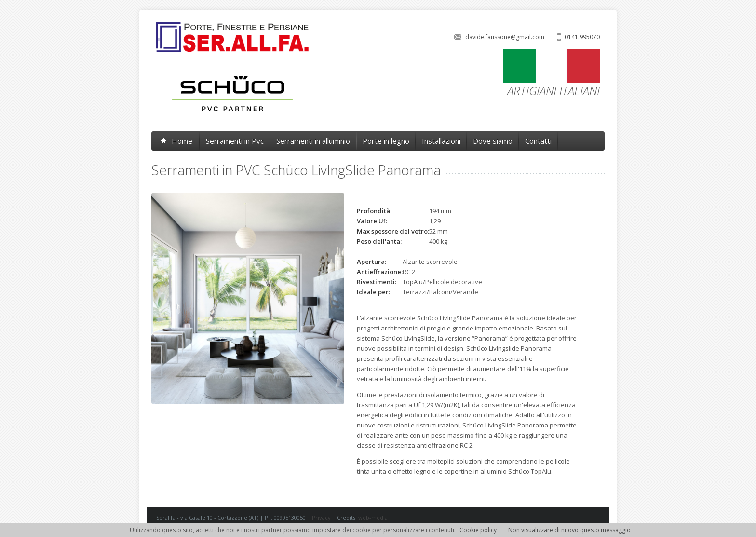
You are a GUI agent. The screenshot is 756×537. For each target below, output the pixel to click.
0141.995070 (582, 37)
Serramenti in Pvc (235, 141)
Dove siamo (493, 141)
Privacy (321, 517)
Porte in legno (386, 141)
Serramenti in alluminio (313, 141)
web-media (373, 517)
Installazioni (441, 141)
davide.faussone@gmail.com (505, 37)
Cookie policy (478, 530)
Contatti (538, 141)
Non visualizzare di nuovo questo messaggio (569, 530)
